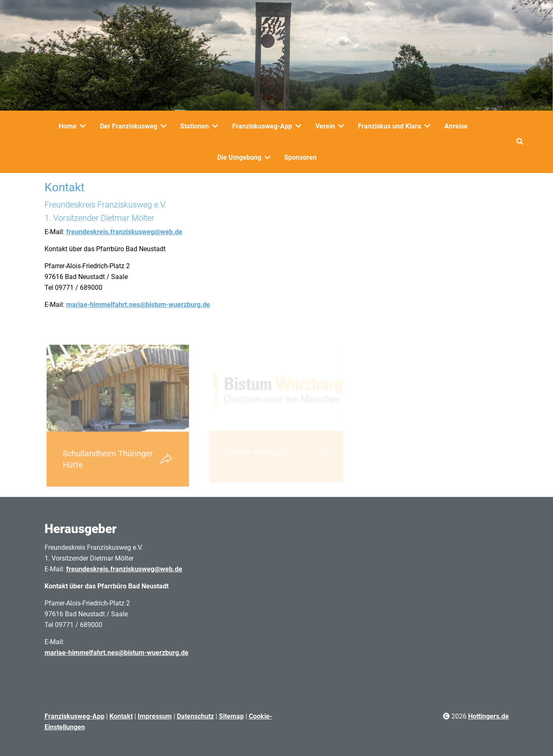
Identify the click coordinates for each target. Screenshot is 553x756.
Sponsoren (300, 157)
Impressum (155, 716)
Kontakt (121, 716)
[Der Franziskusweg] (165, 126)
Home (68, 126)
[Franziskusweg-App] (300, 126)
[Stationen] (217, 126)
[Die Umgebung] (269, 158)
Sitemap (231, 716)
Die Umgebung (239, 157)
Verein (325, 126)
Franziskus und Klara (389, 126)
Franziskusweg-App (262, 126)
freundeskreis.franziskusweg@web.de (124, 232)
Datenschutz (195, 716)
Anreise (456, 126)
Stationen (195, 126)
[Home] (84, 126)
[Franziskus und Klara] (429, 126)
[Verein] (343, 126)
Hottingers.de (489, 716)
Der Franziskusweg (129, 126)
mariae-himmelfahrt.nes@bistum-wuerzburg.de (138, 305)
